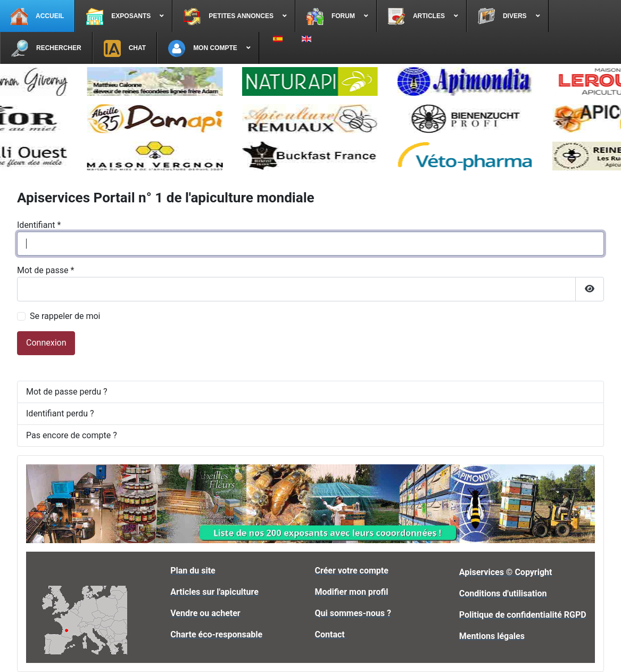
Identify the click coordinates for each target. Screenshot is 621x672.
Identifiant (39, 225)
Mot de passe (45, 270)
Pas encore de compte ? (72, 435)
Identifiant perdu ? (60, 413)
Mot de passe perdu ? (67, 392)
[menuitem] (38, 16)
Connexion (46, 343)
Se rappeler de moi (65, 316)
